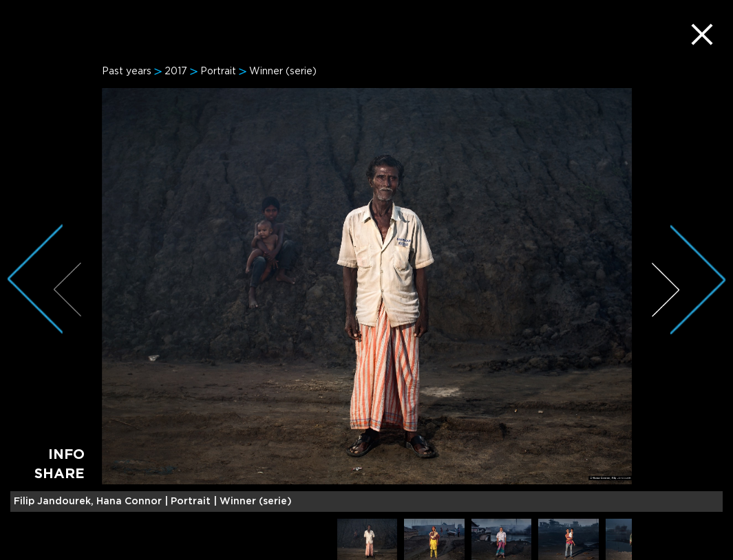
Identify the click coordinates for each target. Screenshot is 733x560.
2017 (176, 72)
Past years (127, 72)
